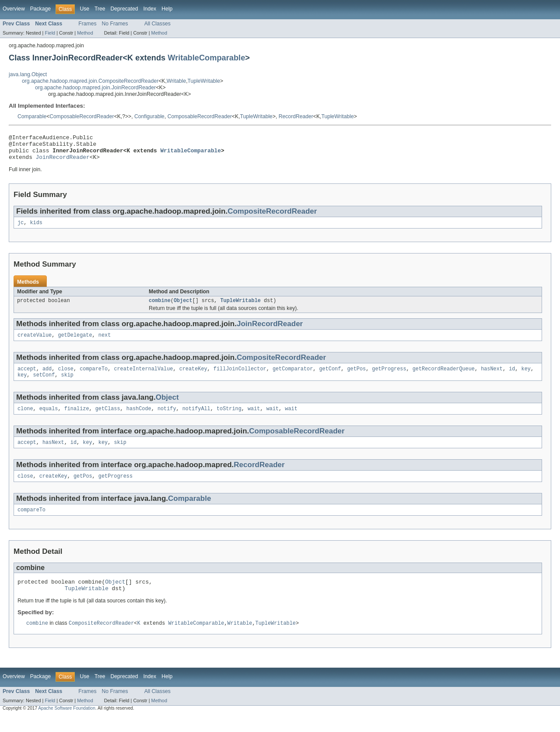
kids (36, 229)
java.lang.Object (28, 74)
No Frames (115, 24)
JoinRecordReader (63, 162)
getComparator (293, 377)
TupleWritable (204, 81)
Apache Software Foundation (67, 724)
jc (21, 229)
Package (40, 9)
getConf (330, 377)
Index (150, 9)
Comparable (32, 116)
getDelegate (75, 343)
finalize (77, 419)
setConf (44, 384)
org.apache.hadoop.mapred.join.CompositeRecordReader (90, 81)
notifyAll (196, 419)
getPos (356, 377)
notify (167, 419)
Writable (176, 81)
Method (85, 33)
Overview (14, 9)
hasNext (492, 377)
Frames (87, 24)
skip (67, 384)
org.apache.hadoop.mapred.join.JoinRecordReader (95, 88)
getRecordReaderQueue (444, 377)
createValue (35, 343)
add (47, 377)
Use (84, 9)
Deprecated (124, 9)
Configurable (149, 116)
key (526, 377)
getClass (108, 419)
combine (160, 307)
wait (254, 419)
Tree (100, 9)
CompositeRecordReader (272, 216)
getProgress (389, 377)
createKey (193, 377)
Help (167, 9)
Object (183, 307)
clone (25, 419)
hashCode (139, 419)
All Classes (157, 24)
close (66, 377)
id (512, 377)
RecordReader (296, 116)
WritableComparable (206, 58)
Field (50, 33)
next (105, 343)
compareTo (94, 377)
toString (229, 419)
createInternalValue (143, 377)
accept (27, 377)
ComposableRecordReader (82, 116)
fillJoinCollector (240, 377)
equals (49, 419)
